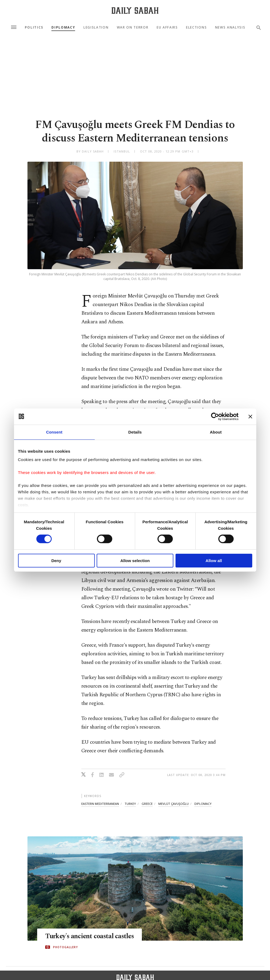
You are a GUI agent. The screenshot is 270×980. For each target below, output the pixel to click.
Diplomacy (63, 27)
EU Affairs (167, 27)
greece (147, 804)
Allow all (214, 561)
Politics (34, 27)
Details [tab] (135, 432)
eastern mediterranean (100, 804)
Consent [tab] (54, 432)
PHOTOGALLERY (65, 947)
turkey (130, 804)
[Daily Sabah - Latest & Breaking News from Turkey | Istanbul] (135, 10)
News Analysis (230, 27)
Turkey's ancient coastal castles (91, 936)
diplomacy (203, 804)
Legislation (96, 27)
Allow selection (135, 561)
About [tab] (216, 432)
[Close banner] (250, 416)
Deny (56, 561)
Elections (196, 27)
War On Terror (133, 27)
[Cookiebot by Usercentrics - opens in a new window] (215, 416)
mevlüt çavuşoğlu (173, 804)
